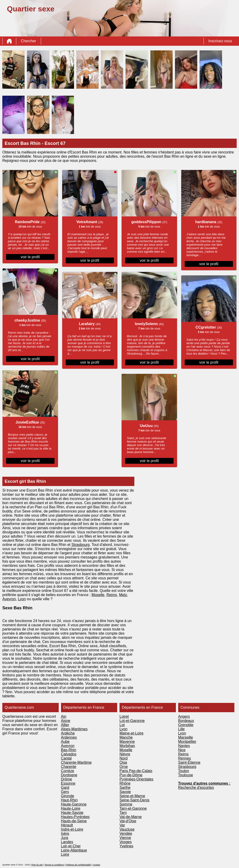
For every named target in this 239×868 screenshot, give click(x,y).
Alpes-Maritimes (74, 729)
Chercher (29, 41)
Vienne (125, 838)
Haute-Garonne (74, 804)
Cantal (66, 758)
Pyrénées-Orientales (136, 779)
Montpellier (187, 742)
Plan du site (37, 865)
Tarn (123, 813)
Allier (65, 725)
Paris (124, 771)
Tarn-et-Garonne (133, 808)
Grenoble (186, 725)
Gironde (68, 796)
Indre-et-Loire (72, 829)
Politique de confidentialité (78, 865)
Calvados (69, 754)
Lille (181, 729)
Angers (184, 716)
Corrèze (68, 771)
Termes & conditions (54, 865)
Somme (126, 804)
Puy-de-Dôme (131, 775)
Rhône (125, 783)
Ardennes (69, 737)
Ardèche (68, 733)
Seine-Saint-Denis (134, 800)
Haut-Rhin (69, 800)
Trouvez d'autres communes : (204, 783)
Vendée (126, 834)
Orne (124, 767)
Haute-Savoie (72, 813)
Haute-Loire (71, 808)
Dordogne (69, 775)
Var (122, 825)
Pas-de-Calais (141, 771)
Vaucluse (127, 829)
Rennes (185, 758)
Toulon (184, 771)
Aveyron (9, 599)
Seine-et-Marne (132, 796)
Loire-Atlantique (74, 850)
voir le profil (30, 257)
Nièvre (125, 754)
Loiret (124, 716)
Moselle (98, 595)
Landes (67, 842)
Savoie (125, 792)
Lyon (22, 599)
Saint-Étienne (189, 762)
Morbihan (127, 746)
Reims (112, 595)
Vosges (126, 842)
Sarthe (125, 788)
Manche (126, 737)
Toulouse (186, 775)
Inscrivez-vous (220, 41)
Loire (65, 854)
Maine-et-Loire (131, 733)
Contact (96, 865)
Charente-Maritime (76, 762)
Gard (65, 788)
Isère (65, 834)
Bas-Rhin (69, 750)
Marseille (186, 737)
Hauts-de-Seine (74, 821)
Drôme (67, 779)
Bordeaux (186, 721)
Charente (69, 767)
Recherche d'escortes (196, 788)
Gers (65, 792)
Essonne (68, 783)
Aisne (66, 721)
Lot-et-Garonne (132, 721)
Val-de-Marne (131, 817)
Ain (64, 716)
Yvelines (126, 846)
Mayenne (127, 742)
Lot (122, 725)
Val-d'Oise (128, 821)
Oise (123, 762)
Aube (65, 742)
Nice (182, 750)
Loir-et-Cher (71, 846)
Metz (123, 595)
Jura (65, 838)
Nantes (184, 746)
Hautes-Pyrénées (75, 817)
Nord (124, 758)
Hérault (67, 825)
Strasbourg (81, 545)
